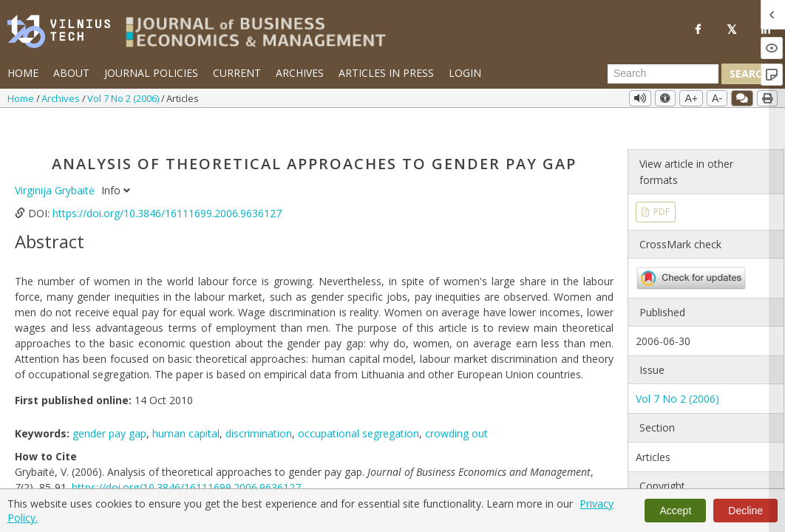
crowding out (456, 406)
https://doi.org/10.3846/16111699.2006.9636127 (167, 186)
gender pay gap (109, 406)
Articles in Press (386, 73)
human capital (186, 406)
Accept (675, 511)
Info (116, 163)
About (71, 73)
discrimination (259, 406)
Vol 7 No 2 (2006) (124, 98)
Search (750, 74)
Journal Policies (151, 73)
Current (237, 73)
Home (23, 73)
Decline (745, 511)
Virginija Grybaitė (56, 163)
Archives (300, 73)
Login (465, 73)
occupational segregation (358, 406)
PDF (660, 184)
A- (717, 98)
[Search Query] (663, 74)
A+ (691, 98)
